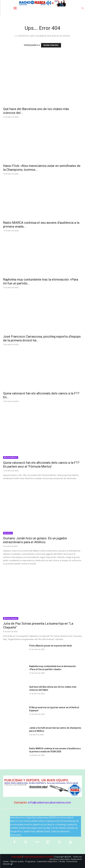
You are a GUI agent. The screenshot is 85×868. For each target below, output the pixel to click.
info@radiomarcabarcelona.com (49, 802)
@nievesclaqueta (11, 618)
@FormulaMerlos (11, 457)
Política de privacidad (33, 857)
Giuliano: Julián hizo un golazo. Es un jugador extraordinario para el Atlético (35, 540)
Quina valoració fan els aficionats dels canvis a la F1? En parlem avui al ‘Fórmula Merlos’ (41, 465)
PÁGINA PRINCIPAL (51, 45)
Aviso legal (17, 857)
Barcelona (8, 533)
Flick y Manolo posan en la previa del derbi (51, 646)
